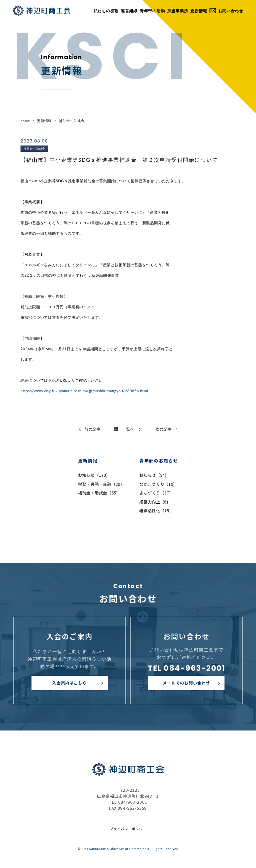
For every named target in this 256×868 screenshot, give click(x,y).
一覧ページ (128, 429)
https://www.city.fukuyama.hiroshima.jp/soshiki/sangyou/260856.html (84, 391)
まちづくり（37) (155, 493)
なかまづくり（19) (157, 484)
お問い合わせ (226, 11)
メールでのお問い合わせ (186, 683)
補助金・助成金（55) (98, 493)
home (25, 121)
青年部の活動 (152, 11)
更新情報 (199, 11)
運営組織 (129, 11)
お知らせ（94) (153, 475)
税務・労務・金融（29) (100, 484)
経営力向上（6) (154, 502)
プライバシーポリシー (128, 829)
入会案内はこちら (69, 683)
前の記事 (92, 429)
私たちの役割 (106, 11)
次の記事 (164, 429)
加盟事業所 (178, 11)
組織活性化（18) (155, 510)
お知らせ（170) (93, 475)
